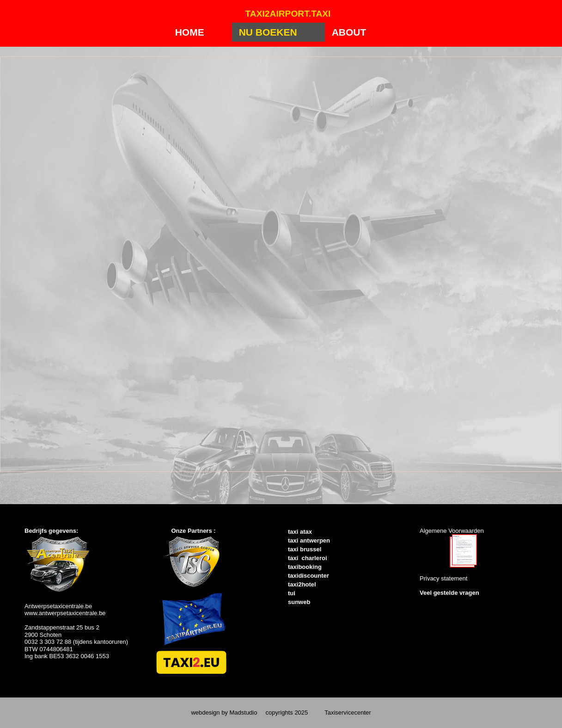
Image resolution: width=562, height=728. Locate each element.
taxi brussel (305, 549)
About (349, 32)
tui (292, 593)
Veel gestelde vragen (449, 593)
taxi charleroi (308, 558)
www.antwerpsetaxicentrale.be (65, 613)
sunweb (299, 602)
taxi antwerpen (309, 540)
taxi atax (300, 532)
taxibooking (305, 567)
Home (190, 32)
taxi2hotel (302, 584)
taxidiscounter (308, 576)
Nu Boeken (268, 32)
